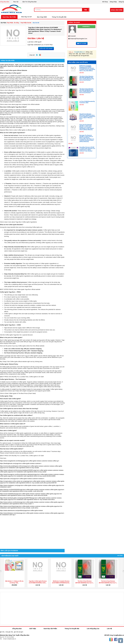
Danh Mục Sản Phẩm (9, 17)
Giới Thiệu (33, 629)
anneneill (73, 36)
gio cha (2, 632)
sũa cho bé (36, 23)
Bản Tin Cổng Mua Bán (30, 2)
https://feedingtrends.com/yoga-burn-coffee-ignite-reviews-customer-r (21, 463)
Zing (40, 55)
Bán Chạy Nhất (42, 17)
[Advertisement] (32, 531)
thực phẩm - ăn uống (13, 23)
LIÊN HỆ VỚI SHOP (46, 49)
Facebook (116, 640)
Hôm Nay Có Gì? (27, 17)
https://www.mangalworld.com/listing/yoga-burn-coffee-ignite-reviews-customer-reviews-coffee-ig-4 (29, 461)
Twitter (37, 55)
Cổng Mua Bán (5, 2)
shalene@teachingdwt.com (79, 39)
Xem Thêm (120, 555)
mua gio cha (9, 632)
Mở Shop (105, 2)
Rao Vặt (16, 2)
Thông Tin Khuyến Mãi (59, 17)
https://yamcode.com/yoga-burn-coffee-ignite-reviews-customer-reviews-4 (22, 479)
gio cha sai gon (18, 632)
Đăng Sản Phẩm (117, 10)
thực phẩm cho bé (26, 23)
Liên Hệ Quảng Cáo (93, 629)
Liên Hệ (109, 629)
